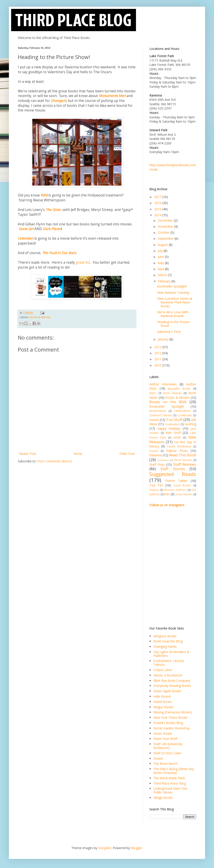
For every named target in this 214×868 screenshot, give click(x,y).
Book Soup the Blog (168, 641)
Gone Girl (26, 229)
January (164, 339)
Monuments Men (112, 96)
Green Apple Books (167, 691)
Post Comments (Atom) (55, 461)
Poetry (154, 451)
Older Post (127, 454)
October (164, 232)
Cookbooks (185, 415)
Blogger (137, 848)
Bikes (153, 393)
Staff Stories (173, 469)
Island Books (163, 702)
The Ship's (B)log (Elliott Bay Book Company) (174, 771)
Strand (158, 758)
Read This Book (183, 455)
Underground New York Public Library (170, 790)
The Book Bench (166, 764)
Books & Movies (40, 317)
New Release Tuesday (173, 292)
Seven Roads (163, 733)
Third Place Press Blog (170, 783)
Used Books (182, 485)
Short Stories (183, 460)
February (165, 281)
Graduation (172, 424)
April (161, 269)
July (161, 251)
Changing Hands (165, 646)
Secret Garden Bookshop (172, 728)
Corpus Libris (163, 670)
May (161, 263)
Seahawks (163, 460)
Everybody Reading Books (172, 686)
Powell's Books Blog (168, 723)
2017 (158, 197)
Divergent (59, 101)
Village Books (163, 798)
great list (83, 262)
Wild (44, 195)
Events (154, 420)
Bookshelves (158, 411)
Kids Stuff (173, 433)
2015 (158, 209)
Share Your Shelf (165, 739)
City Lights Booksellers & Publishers (171, 654)
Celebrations (182, 411)
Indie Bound (162, 696)
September (166, 238)
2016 (158, 203)
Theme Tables (176, 481)
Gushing (190, 424)
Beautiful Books (179, 389)
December (166, 220)
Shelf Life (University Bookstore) (168, 746)
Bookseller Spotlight (167, 406)
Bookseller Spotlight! (172, 286)
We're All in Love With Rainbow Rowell (173, 314)
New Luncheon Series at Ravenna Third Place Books (175, 302)
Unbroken (26, 238)
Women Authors (175, 490)
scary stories (184, 494)
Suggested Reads (173, 474)
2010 (158, 365)
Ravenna (156, 455)
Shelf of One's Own (167, 753)
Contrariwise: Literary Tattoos (169, 663)
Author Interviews (163, 384)
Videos (154, 490)
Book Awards (172, 393)
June (161, 257)
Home (78, 454)
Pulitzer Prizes (177, 451)
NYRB (177, 438)
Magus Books (163, 707)
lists (167, 494)
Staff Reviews (185, 464)
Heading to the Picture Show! (173, 324)
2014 (158, 215)
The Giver (53, 210)
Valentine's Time (169, 332)
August (163, 245)
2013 (158, 347)
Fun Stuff (174, 420)
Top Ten (156, 485)
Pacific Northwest (179, 446)
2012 (158, 353)
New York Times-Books (171, 717)
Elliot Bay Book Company (172, 681)
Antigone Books (165, 636)
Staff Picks (157, 464)
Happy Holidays (169, 428)
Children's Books (161, 415)
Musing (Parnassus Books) (173, 712)
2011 (158, 359)
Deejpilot (105, 848)
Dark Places (52, 229)
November (166, 226)
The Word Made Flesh (169, 778)
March (163, 275)
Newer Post (28, 454)
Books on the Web (168, 402)
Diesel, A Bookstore (168, 675)
